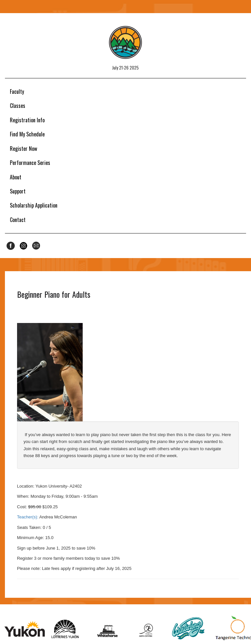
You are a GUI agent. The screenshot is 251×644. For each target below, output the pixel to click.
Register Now (23, 149)
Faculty (17, 91)
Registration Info (27, 120)
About (16, 177)
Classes (18, 106)
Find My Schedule (27, 134)
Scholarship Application (34, 205)
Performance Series (30, 163)
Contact (18, 220)
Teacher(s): (28, 517)
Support (18, 191)
